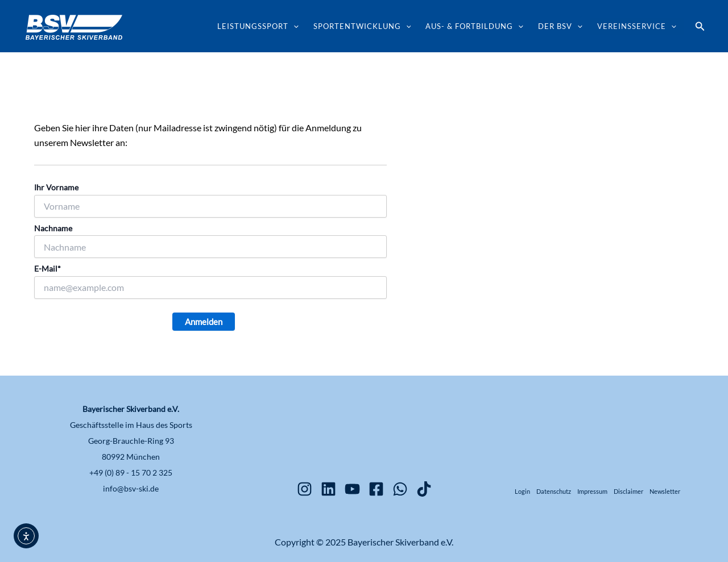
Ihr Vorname (56, 187)
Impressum (592, 491)
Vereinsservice (637, 26)
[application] (293, 26)
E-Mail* (47, 268)
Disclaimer (628, 491)
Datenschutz (554, 491)
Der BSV (560, 26)
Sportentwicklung (362, 26)
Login (522, 491)
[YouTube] (352, 489)
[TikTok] (424, 489)
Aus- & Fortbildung (474, 26)
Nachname (53, 228)
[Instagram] (305, 489)
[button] (700, 26)
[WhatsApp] (400, 489)
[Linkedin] (328, 489)
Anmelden (204, 322)
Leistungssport (258, 26)
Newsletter (665, 491)
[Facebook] (376, 489)
